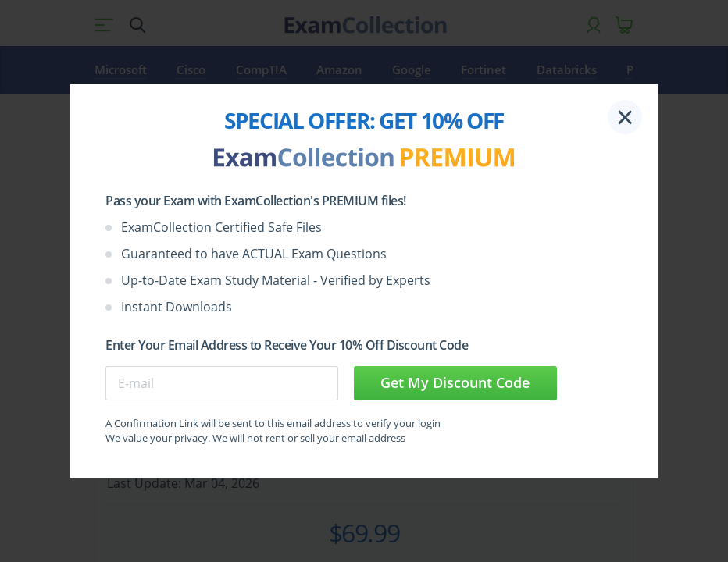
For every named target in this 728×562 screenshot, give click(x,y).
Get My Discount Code (455, 382)
